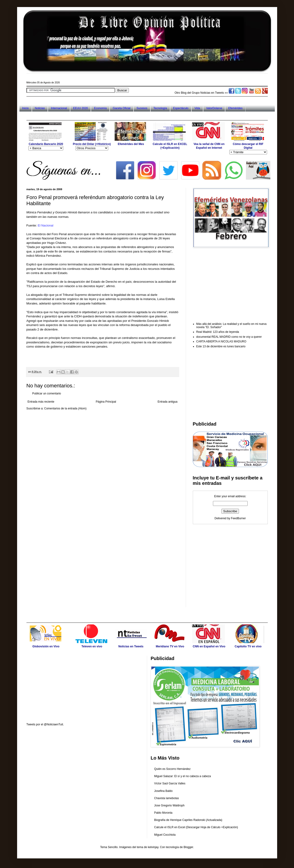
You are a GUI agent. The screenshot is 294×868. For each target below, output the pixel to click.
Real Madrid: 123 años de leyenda (218, 332)
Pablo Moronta (163, 813)
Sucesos (142, 108)
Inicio (26, 108)
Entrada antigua (168, 402)
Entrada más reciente (41, 402)
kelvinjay (153, 847)
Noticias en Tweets (212, 93)
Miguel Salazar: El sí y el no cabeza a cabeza (182, 776)
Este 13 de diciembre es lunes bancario (221, 346)
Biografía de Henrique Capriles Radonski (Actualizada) (188, 820)
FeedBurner (238, 518)
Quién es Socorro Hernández (172, 769)
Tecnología (160, 108)
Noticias (40, 108)
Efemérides (235, 108)
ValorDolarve (214, 108)
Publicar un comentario (47, 393)
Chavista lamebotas (166, 798)
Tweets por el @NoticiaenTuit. (45, 724)
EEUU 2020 (80, 108)
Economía (100, 108)
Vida (197, 108)
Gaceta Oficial (121, 108)
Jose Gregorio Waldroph (169, 805)
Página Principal (106, 402)
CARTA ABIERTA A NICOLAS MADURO (221, 341)
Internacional (59, 108)
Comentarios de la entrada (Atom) (65, 408)
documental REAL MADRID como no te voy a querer (229, 337)
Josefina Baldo (163, 791)
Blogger (188, 847)
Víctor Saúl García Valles (170, 783)
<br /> (81, 359)
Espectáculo (181, 108)
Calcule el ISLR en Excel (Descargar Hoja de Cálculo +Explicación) (196, 827)
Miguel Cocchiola (165, 835)
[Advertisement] (112, 116)
